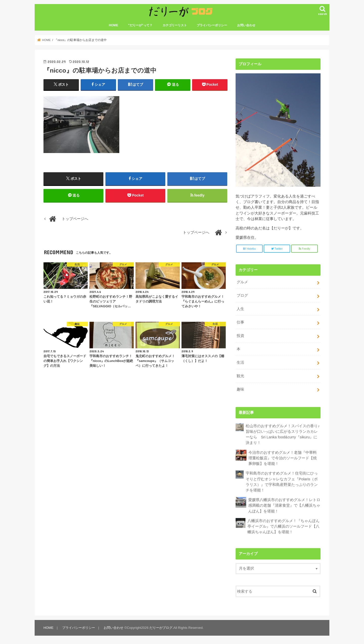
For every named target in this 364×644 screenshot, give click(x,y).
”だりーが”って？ (140, 25)
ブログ (242, 295)
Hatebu (249, 249)
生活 (240, 362)
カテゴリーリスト (175, 25)
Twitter (277, 249)
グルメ (242, 282)
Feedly (304, 249)
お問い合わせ (246, 25)
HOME (113, 25)
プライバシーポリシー (212, 25)
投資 (240, 336)
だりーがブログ (161, 628)
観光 (240, 376)
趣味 (240, 389)
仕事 (240, 322)
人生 (240, 309)
